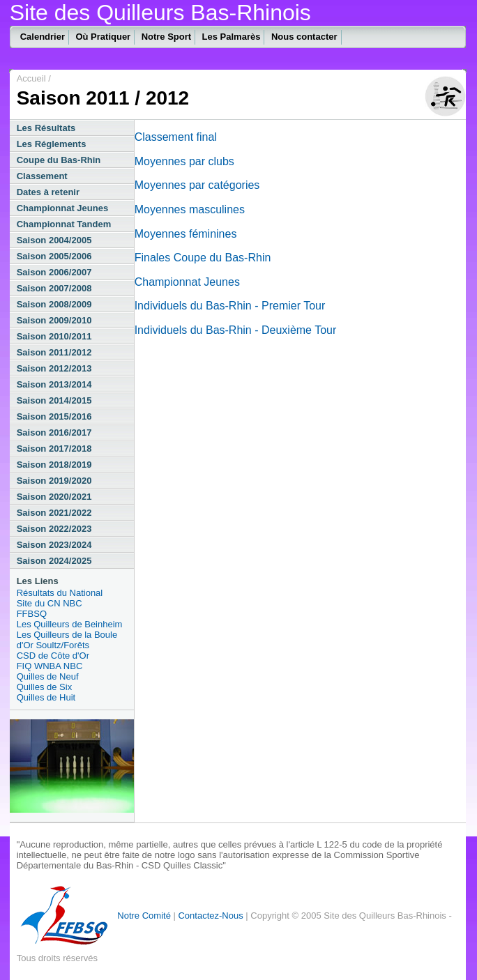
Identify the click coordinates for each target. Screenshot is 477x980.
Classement (42, 176)
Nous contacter (304, 37)
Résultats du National (60, 593)
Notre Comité (144, 916)
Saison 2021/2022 (54, 513)
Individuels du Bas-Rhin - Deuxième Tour (236, 330)
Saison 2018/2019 (54, 465)
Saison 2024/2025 (54, 561)
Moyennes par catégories (197, 185)
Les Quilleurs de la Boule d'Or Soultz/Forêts (67, 640)
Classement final (176, 137)
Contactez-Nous (210, 916)
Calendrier (43, 37)
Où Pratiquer (103, 37)
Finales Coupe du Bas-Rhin (203, 258)
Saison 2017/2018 (54, 449)
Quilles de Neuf (48, 676)
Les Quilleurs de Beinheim (70, 624)
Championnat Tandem (64, 224)
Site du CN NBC (50, 603)
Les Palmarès (232, 37)
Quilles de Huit (46, 697)
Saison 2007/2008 (54, 288)
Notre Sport (167, 37)
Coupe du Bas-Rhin (59, 160)
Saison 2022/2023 (54, 529)
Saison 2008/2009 (54, 304)
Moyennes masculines (190, 209)
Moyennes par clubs (184, 161)
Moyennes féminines (186, 234)
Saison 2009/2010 (54, 320)
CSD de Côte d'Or (53, 656)
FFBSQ (32, 614)
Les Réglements (52, 144)
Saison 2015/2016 (54, 416)
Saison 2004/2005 (54, 240)
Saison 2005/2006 (54, 256)
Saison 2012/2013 (54, 368)
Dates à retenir (48, 192)
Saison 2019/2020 (54, 481)
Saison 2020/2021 (54, 497)
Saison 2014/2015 (54, 400)
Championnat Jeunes (62, 208)
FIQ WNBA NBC (50, 666)
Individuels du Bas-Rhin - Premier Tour (230, 306)
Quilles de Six (44, 687)
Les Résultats (46, 128)
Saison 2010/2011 (54, 336)
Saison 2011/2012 (54, 352)
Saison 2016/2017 (54, 432)
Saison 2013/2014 (54, 384)
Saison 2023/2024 (54, 545)
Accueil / (34, 78)
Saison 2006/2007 (54, 272)
